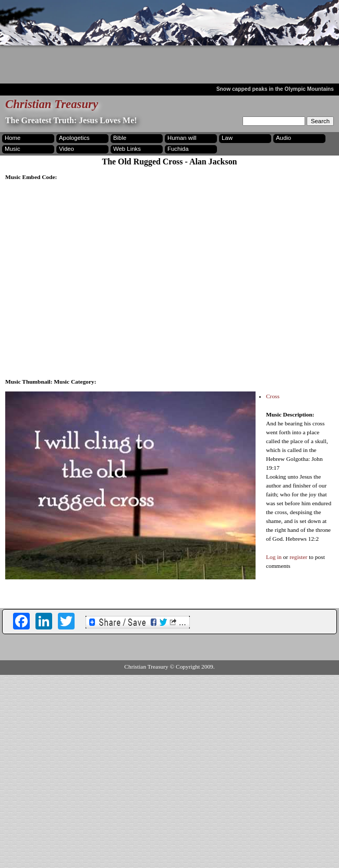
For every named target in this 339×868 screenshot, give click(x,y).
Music (13, 149)
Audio (283, 138)
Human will (182, 138)
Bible (120, 138)
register (298, 557)
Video (66, 149)
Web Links (127, 149)
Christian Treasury (52, 104)
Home (13, 138)
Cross (273, 396)
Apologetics (74, 138)
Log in (274, 557)
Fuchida (178, 149)
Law (227, 138)
